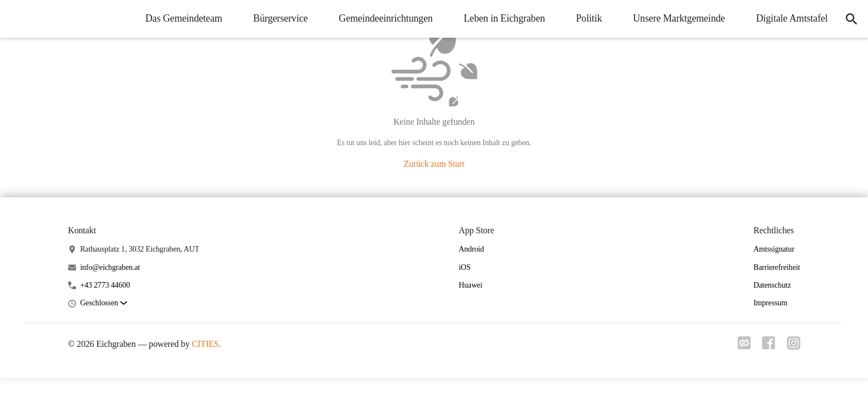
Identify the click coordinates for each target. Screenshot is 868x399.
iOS (465, 267)
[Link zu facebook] (767, 346)
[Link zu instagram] (794, 346)
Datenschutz (772, 285)
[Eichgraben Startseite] (17, 19)
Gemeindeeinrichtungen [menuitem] (381, 18)
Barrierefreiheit (776, 267)
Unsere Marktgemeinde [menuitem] (675, 18)
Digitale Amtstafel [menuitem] (788, 18)
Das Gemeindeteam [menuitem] (180, 18)
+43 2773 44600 (105, 285)
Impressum (770, 303)
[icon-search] (849, 19)
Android (471, 249)
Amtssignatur (774, 249)
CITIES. (207, 344)
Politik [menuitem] (585, 18)
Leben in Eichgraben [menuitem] (501, 18)
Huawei (471, 285)
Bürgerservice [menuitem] (276, 18)
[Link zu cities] (740, 346)
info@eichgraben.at (110, 267)
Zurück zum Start (434, 164)
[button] (103, 303)
